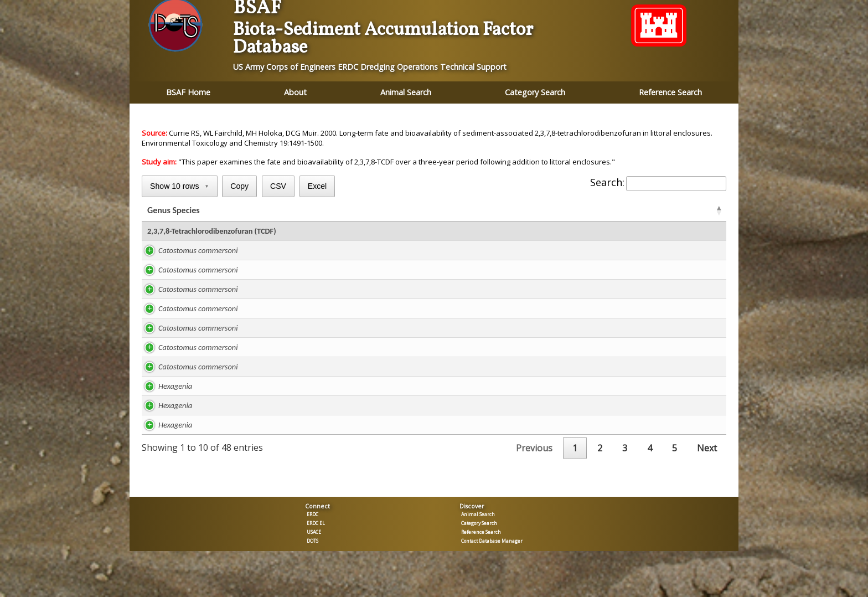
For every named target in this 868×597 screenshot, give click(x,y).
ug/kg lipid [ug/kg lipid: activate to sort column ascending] (398, 211)
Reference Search (670, 92)
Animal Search (406, 92)
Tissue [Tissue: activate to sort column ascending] (684, 211)
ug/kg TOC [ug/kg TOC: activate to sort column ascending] (521, 211)
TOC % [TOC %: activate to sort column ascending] (462, 211)
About (295, 92)
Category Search (535, 92)
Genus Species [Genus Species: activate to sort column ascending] (174, 211)
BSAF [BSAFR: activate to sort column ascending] (583, 211)
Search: (658, 182)
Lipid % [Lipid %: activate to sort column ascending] (337, 211)
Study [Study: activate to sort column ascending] (279, 211)
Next (707, 450)
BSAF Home (188, 92)
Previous (534, 450)
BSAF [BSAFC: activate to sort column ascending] (634, 211)
